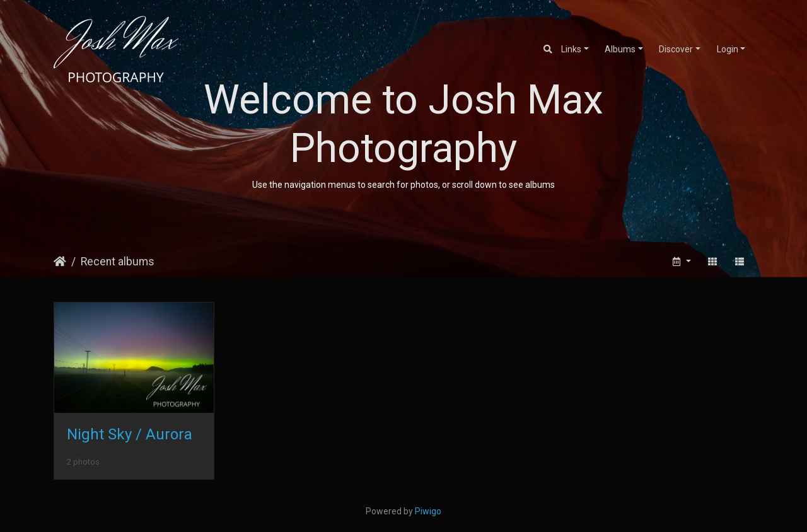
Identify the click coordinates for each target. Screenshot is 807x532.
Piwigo (428, 511)
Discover (676, 49)
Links (571, 49)
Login (728, 49)
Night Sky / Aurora (130, 434)
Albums (620, 49)
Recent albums (118, 262)
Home (60, 262)
